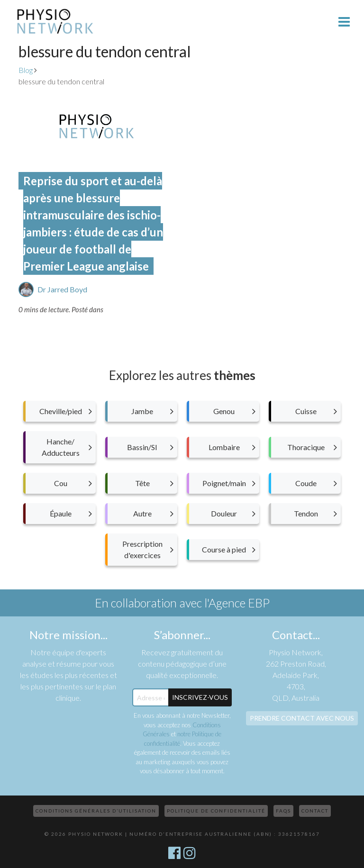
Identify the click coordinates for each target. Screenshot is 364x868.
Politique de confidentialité (216, 811)
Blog (26, 70)
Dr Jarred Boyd (62, 289)
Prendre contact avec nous (302, 718)
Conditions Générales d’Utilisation (96, 811)
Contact (315, 811)
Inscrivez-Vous (200, 697)
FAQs (283, 811)
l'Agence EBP (237, 603)
